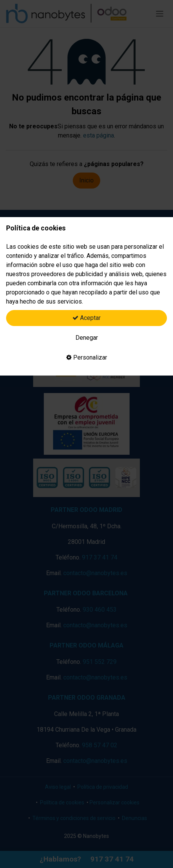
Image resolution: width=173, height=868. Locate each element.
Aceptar (86, 318)
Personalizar (87, 357)
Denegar (87, 338)
